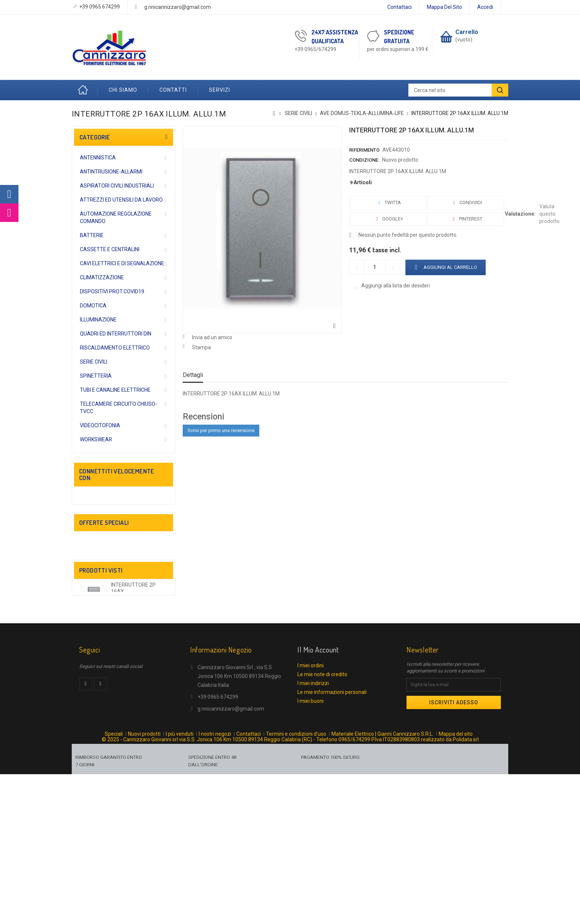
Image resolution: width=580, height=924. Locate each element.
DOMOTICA (93, 306)
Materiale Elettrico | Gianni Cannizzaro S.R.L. (382, 881)
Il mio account (318, 790)
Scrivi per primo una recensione (221, 430)
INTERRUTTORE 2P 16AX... (133, 690)
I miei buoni (311, 842)
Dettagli (193, 375)
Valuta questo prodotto (549, 214)
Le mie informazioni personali (332, 833)
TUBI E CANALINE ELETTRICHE (115, 390)
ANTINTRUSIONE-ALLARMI (111, 172)
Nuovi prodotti (144, 881)
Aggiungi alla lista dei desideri (395, 286)
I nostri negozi (215, 881)
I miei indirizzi (313, 824)
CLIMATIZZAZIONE (102, 277)
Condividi (466, 203)
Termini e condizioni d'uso (296, 881)
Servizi (220, 90)
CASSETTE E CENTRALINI (110, 249)
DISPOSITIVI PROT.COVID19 (112, 291)
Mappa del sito (444, 7)
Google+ (388, 219)
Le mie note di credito (322, 815)
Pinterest (466, 219)
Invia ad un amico (212, 337)
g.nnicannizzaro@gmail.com (178, 7)
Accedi (485, 7)
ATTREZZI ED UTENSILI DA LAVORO (121, 200)
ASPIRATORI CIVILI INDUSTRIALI (117, 186)
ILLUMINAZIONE (98, 320)
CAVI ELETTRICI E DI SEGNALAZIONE (122, 263)
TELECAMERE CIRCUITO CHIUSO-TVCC (119, 408)
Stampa (201, 347)
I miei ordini (311, 806)
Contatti (173, 90)
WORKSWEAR (96, 439)
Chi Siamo (123, 90)
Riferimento (364, 150)
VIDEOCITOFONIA (100, 425)
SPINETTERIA (96, 376)
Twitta (388, 203)
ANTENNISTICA (98, 158)
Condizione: (364, 160)
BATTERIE (92, 235)
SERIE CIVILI (94, 362)
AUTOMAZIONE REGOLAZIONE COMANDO (116, 217)
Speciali (114, 881)
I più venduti (180, 881)
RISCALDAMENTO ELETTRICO (115, 348)
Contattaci (399, 7)
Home (85, 90)
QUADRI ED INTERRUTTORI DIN (116, 334)
